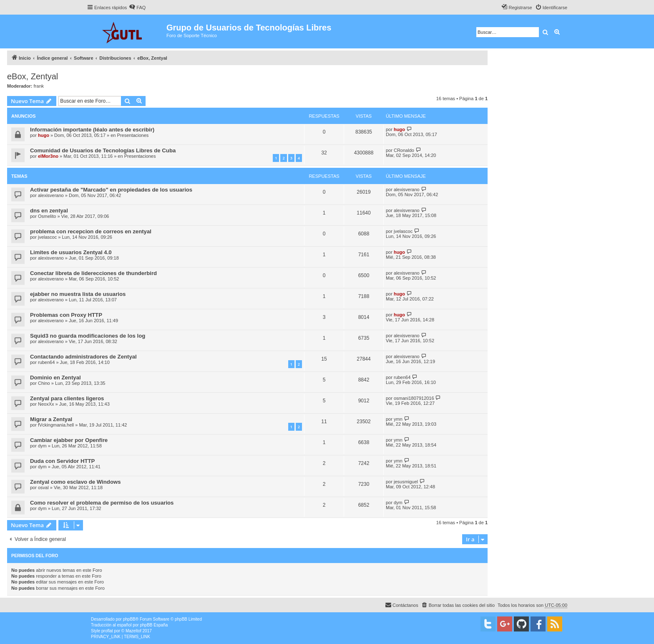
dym (42, 446)
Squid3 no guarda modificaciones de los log (88, 336)
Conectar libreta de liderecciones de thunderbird (93, 273)
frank (39, 86)
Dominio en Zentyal (55, 378)
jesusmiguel (406, 482)
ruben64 (46, 362)
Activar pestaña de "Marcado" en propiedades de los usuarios (111, 190)
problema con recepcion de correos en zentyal (91, 231)
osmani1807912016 (414, 398)
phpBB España (154, 625)
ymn (398, 419)
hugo (44, 135)
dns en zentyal (49, 211)
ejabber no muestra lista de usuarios (78, 294)
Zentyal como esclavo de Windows (75, 482)
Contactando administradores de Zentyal (83, 357)
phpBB (129, 619)
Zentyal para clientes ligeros (67, 398)
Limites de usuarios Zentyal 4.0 (71, 252)
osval (43, 487)
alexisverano (51, 195)
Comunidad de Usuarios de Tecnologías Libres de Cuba (103, 150)
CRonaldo (404, 150)
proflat (107, 631)
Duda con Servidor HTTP (62, 461)
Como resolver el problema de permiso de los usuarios (102, 503)
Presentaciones (133, 135)
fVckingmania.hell (56, 425)
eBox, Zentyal (33, 76)
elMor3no (48, 156)
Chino (44, 383)
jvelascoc (47, 237)
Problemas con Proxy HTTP (66, 315)
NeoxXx (46, 404)
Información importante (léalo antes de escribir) (92, 130)
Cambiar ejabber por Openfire (69, 440)
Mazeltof (133, 631)
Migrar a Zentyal (51, 419)
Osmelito (47, 216)
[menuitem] (137, 8)
